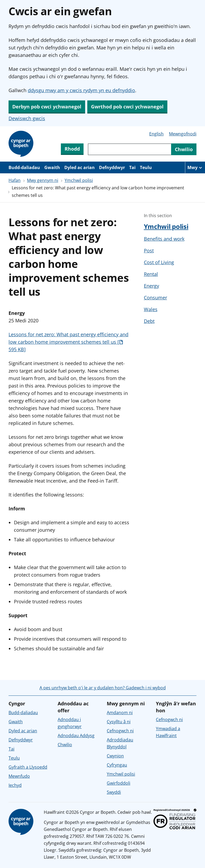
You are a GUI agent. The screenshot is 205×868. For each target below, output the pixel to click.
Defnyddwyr (112, 167)
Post (149, 251)
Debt (149, 321)
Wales (151, 309)
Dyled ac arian (80, 167)
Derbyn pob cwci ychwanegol (47, 107)
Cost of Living (159, 262)
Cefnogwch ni (120, 731)
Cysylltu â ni (119, 722)
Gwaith (52, 167)
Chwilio (65, 745)
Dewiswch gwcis (27, 118)
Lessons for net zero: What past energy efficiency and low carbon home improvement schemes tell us (68, 342)
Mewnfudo (19, 776)
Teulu (146, 167)
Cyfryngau (117, 765)
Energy (151, 286)
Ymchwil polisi (79, 180)
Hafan (15, 180)
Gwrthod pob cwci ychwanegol (127, 107)
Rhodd (72, 149)
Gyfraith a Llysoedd (28, 767)
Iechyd (15, 785)
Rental (151, 274)
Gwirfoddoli (119, 783)
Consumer (155, 298)
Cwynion (115, 756)
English (156, 134)
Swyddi (114, 792)
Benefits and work (164, 239)
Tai (132, 167)
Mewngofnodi (183, 134)
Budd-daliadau (24, 167)
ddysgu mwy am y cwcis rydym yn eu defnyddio (81, 90)
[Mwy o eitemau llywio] (195, 167)
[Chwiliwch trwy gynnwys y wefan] (129, 149)
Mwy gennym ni (43, 180)
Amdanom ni (120, 713)
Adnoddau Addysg (76, 736)
